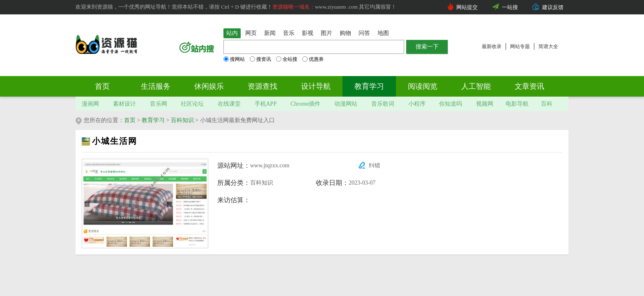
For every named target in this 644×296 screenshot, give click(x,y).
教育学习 (369, 86)
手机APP (266, 104)
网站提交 (467, 7)
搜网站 (234, 59)
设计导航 (316, 86)
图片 (327, 33)
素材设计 (124, 104)
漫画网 (90, 104)
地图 (383, 33)
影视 (308, 33)
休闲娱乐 (209, 86)
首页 (102, 86)
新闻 (270, 33)
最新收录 (492, 46)
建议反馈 (553, 7)
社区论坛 (192, 104)
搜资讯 (260, 59)
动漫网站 (346, 104)
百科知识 (182, 120)
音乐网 (159, 104)
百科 (547, 104)
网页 (251, 33)
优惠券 (313, 59)
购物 (345, 33)
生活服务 (156, 86)
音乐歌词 (383, 104)
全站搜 (287, 59)
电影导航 (517, 104)
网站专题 (520, 46)
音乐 (289, 33)
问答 (364, 33)
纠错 (375, 165)
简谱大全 (548, 46)
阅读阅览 (423, 86)
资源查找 (262, 86)
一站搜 (510, 7)
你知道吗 (451, 104)
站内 (232, 33)
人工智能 (476, 86)
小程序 (417, 104)
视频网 (485, 104)
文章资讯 (529, 86)
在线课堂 (229, 104)
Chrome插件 (305, 104)
